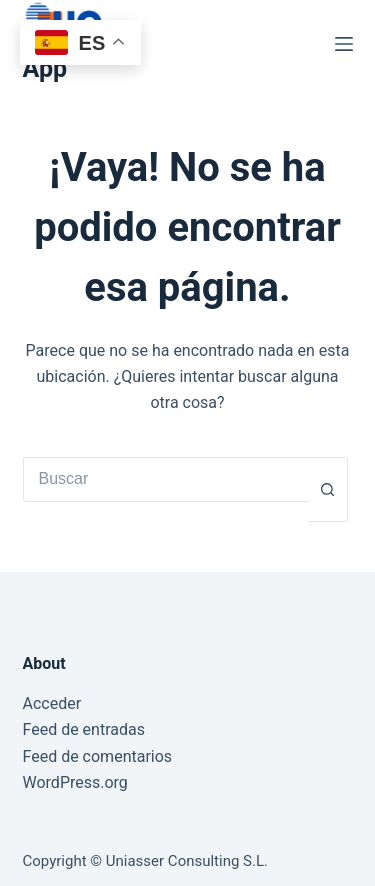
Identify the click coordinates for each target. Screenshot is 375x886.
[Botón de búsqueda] (328, 489)
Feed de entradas (84, 729)
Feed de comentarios (98, 756)
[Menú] (344, 44)
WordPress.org (75, 782)
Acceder (52, 703)
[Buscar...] (165, 479)
